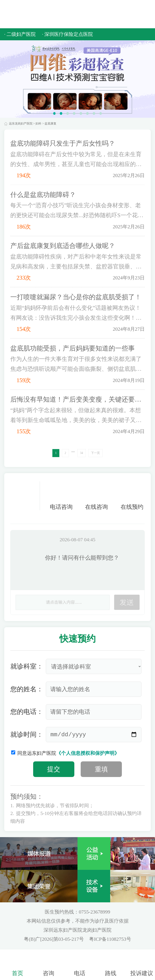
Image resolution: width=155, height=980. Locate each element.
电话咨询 (61, 496)
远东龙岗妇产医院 (21, 124)
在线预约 (132, 496)
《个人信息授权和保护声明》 (88, 753)
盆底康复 (50, 124)
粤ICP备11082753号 (110, 939)
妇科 (38, 124)
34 (82, 453)
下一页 (95, 453)
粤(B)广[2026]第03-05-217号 (54, 939)
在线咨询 (97, 496)
